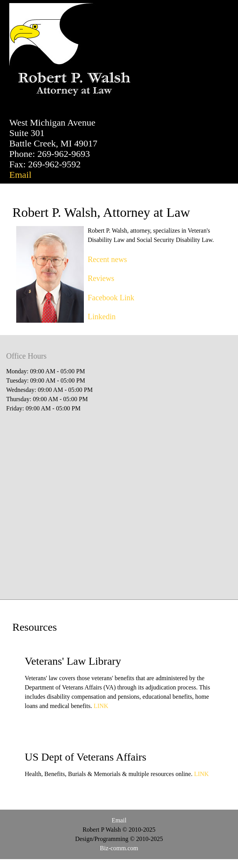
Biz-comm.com (119, 848)
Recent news (107, 259)
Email (20, 175)
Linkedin (102, 317)
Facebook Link (111, 298)
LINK (101, 706)
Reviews (101, 278)
